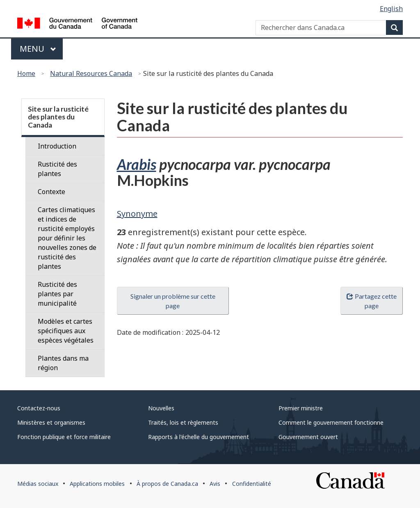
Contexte (51, 192)
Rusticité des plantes (57, 169)
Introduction (57, 146)
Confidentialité (252, 484)
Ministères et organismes (51, 422)
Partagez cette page (371, 301)
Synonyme (137, 214)
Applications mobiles (97, 484)
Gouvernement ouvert (308, 437)
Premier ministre (301, 408)
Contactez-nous (39, 408)
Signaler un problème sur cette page (173, 301)
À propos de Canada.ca (167, 484)
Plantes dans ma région (63, 363)
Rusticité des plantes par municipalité (57, 294)
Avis (215, 484)
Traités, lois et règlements (183, 422)
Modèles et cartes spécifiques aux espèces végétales (66, 331)
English (391, 9)
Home (26, 73)
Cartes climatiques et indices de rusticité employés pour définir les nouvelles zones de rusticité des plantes (67, 238)
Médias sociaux (38, 484)
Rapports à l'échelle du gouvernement (199, 437)
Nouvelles (161, 408)
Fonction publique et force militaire (64, 437)
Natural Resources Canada (91, 73)
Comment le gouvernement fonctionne (331, 422)
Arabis (137, 164)
